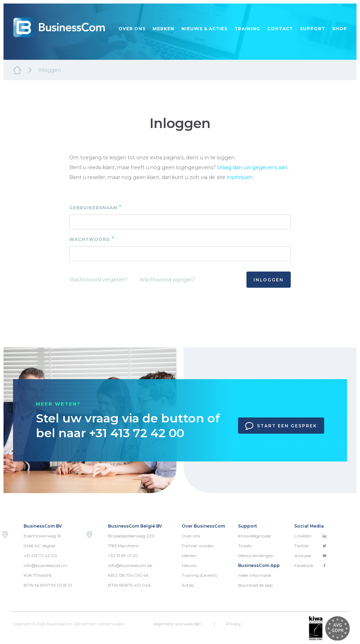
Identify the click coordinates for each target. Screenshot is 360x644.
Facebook (310, 565)
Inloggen (269, 280)
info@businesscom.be (130, 565)
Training (247, 29)
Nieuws (189, 565)
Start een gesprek (281, 426)
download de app (255, 585)
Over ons (132, 29)
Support (313, 29)
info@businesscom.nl (45, 565)
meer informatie (255, 575)
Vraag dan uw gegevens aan (252, 167)
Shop (340, 29)
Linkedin (310, 536)
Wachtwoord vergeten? (98, 280)
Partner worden (198, 546)
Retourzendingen (256, 556)
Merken (163, 29)
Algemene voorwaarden (178, 624)
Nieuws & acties (204, 29)
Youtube (310, 556)
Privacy (233, 624)
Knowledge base (254, 536)
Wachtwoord (92, 239)
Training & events (199, 575)
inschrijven (240, 177)
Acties (188, 585)
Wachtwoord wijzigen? (167, 280)
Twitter (310, 546)
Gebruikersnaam (95, 207)
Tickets (245, 546)
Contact (280, 29)
